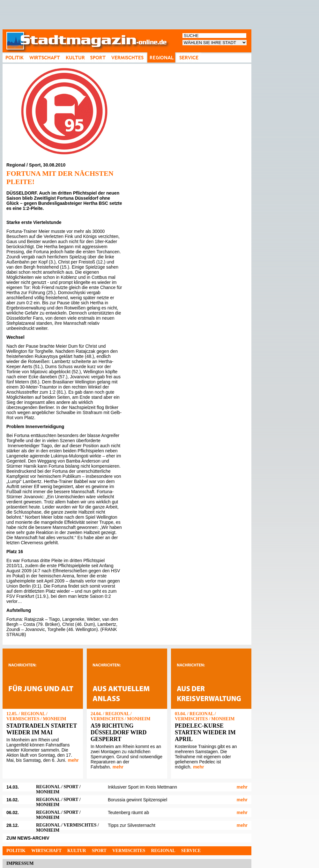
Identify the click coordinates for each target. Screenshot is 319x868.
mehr (73, 760)
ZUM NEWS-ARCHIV (28, 838)
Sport (99, 851)
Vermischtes (129, 851)
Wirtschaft (46, 851)
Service (191, 851)
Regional (163, 851)
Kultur (77, 851)
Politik (16, 851)
